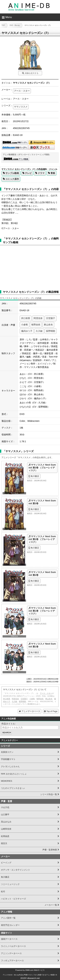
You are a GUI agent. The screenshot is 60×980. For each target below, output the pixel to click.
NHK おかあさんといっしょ (14, 774)
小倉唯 (24, 325)
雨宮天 (4, 843)
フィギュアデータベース (12, 961)
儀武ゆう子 (27, 331)
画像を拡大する (32, 73)
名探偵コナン (7, 752)
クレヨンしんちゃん (10, 766)
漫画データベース (9, 939)
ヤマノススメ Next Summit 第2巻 (42, 574)
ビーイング (6, 863)
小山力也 (5, 807)
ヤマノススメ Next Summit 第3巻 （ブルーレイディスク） (42, 468)
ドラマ (41, 173)
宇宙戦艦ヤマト (8, 759)
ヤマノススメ (21, 107)
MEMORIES (7, 781)
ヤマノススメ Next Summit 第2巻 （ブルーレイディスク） (42, 539)
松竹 (3, 892)
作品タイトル (8, 724)
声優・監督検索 (50, 850)
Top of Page (52, 711)
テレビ (28, 173)
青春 (53, 173)
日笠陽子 (51, 318)
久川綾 (39, 331)
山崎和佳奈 (6, 829)
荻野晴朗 (51, 331)
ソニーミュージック (10, 884)
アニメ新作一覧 (8, 918)
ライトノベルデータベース (13, 946)
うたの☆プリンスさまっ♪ (13, 788)
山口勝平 (5, 815)
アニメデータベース (31, 711)
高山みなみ (6, 822)
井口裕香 (26, 318)
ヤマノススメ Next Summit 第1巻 (42, 645)
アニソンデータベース (11, 953)
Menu (9, 17)
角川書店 (35, 476)
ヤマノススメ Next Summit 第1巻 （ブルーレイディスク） (42, 611)
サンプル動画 (12, 173)
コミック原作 (12, 179)
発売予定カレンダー (10, 925)
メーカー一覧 (51, 905)
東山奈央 (48, 325)
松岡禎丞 (5, 836)
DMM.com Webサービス (35, 970)
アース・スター (22, 91)
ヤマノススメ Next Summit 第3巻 (42, 502)
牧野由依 (36, 325)
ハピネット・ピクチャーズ (13, 899)
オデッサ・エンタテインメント (16, 870)
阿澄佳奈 (38, 318)
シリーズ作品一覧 (49, 794)
